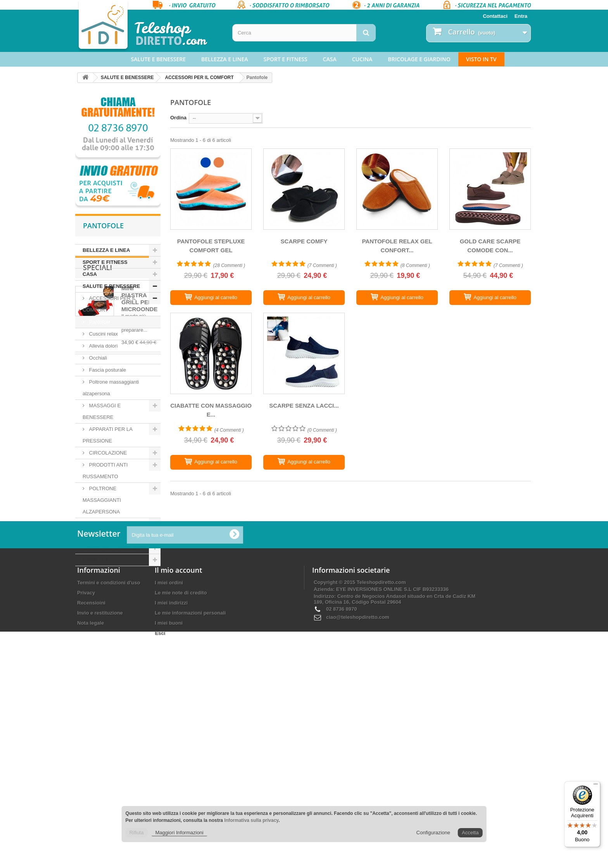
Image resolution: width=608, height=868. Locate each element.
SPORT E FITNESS (286, 59)
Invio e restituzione (100, 799)
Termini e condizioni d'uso (109, 769)
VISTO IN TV (481, 59)
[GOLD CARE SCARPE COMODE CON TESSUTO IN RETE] (490, 189)
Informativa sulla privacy (251, 820)
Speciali (98, 589)
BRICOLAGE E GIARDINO (419, 59)
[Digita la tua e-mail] (185, 721)
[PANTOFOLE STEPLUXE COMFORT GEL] (211, 189)
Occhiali (97, 358)
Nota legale (91, 809)
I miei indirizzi (171, 789)
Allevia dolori (103, 346)
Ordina (178, 118)
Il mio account (178, 756)
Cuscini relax (103, 334)
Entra (521, 16)
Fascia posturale (107, 370)
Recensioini (91, 789)
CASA (330, 59)
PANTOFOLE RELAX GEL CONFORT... (397, 246)
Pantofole (99, 322)
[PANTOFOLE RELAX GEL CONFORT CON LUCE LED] (397, 189)
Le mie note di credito (181, 779)
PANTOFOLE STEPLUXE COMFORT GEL (211, 246)
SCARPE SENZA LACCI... (304, 406)
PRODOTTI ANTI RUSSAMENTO (105, 471)
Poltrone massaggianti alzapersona (111, 388)
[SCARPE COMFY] (304, 189)
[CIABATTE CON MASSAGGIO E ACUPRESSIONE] (211, 353)
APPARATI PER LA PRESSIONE (108, 435)
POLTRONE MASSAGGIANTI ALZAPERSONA (102, 500)
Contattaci (495, 16)
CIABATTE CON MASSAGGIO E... (211, 410)
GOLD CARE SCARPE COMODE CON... (490, 246)
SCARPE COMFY (304, 241)
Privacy (86, 779)
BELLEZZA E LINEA (225, 59)
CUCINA (362, 59)
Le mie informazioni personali (190, 799)
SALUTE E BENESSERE (159, 59)
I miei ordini (169, 769)
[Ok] (234, 721)
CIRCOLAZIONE (107, 453)
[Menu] (596, 786)
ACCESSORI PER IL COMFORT (199, 77)
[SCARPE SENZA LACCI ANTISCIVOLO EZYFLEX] (304, 353)
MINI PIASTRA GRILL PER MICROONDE (139, 621)
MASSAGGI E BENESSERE (102, 411)
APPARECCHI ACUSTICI (117, 524)
